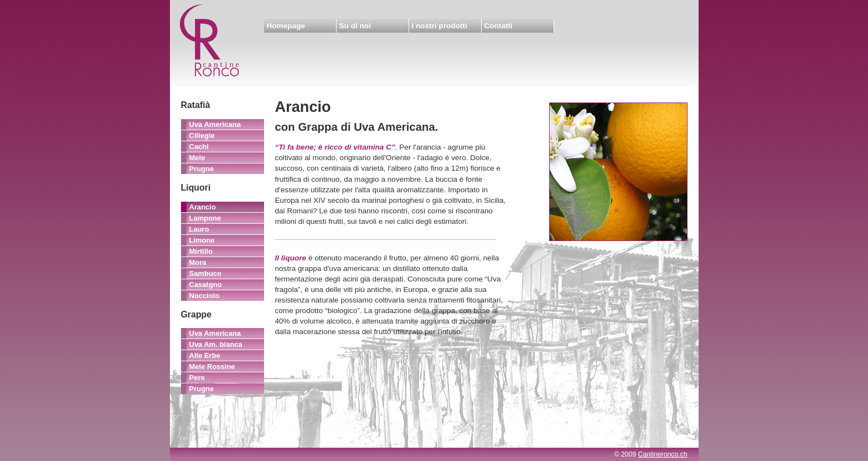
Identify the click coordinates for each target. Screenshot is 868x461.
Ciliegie (202, 135)
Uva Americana (215, 124)
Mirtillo (201, 251)
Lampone (205, 218)
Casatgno (206, 285)
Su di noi (355, 26)
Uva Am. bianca (216, 344)
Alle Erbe (205, 355)
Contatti (498, 26)
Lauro (199, 229)
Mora (198, 262)
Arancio (203, 207)
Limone (202, 240)
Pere (197, 378)
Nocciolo (205, 296)
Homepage (286, 26)
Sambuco (206, 273)
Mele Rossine (212, 367)
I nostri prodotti (440, 26)
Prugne (202, 169)
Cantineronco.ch (662, 454)
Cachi (199, 147)
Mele (197, 158)
